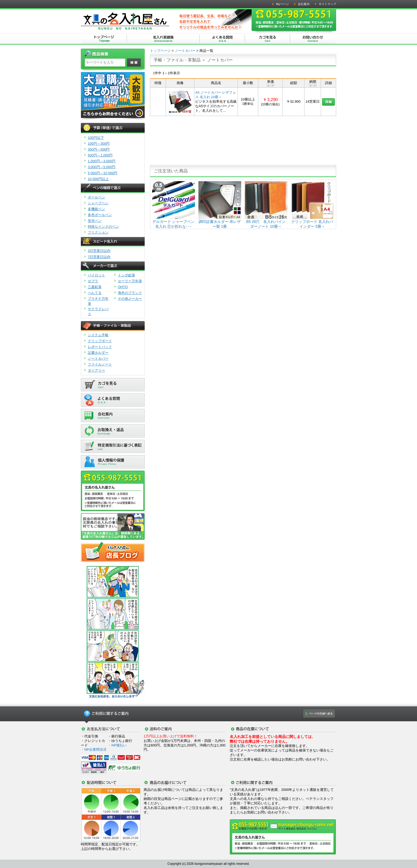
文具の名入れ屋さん (104, 39)
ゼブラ (93, 281)
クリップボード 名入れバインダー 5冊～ (312, 222)
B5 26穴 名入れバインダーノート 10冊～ (266, 222)
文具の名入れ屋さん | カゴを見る (268, 39)
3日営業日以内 (99, 251)
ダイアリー (96, 370)
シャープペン (98, 203)
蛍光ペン (95, 221)
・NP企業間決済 (94, 749)
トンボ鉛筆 (126, 275)
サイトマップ (327, 4)
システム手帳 (98, 335)
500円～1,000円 (100, 155)
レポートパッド (100, 347)
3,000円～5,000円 (102, 167)
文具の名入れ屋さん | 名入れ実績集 (163, 39)
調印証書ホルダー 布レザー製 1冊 (220, 222)
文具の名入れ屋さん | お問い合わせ (313, 39)
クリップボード (100, 341)
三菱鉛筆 (95, 287)
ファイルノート (100, 364)
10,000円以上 (98, 179)
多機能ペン (96, 209)
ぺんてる (95, 293)
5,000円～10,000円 (103, 173)
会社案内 (304, 4)
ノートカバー (98, 358)
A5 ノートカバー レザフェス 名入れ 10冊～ (216, 95)
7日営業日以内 (99, 257)
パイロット (96, 275)
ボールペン (96, 197)
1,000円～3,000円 (102, 161)
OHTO (123, 287)
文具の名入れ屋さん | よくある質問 (222, 39)
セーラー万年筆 (130, 281)
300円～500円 (99, 149)
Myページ (282, 4)
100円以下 (96, 138)
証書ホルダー (98, 353)
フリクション (98, 232)
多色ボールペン (100, 215)
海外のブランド (130, 293)
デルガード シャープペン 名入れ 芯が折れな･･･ (174, 222)
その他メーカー (130, 299)
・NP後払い (117, 745)
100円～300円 (99, 144)
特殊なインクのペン (103, 227)
